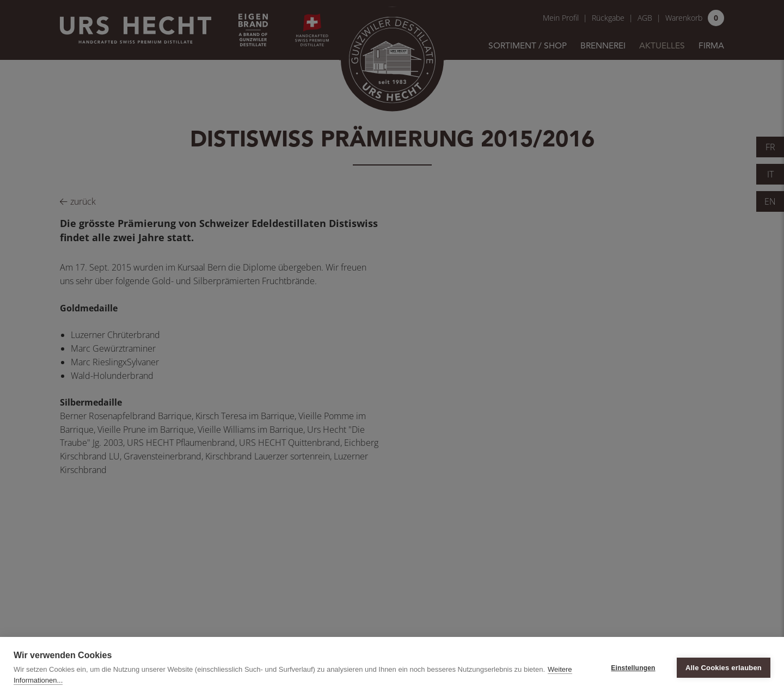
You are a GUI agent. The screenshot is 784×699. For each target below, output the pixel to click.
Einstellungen (633, 668)
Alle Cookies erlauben (724, 668)
